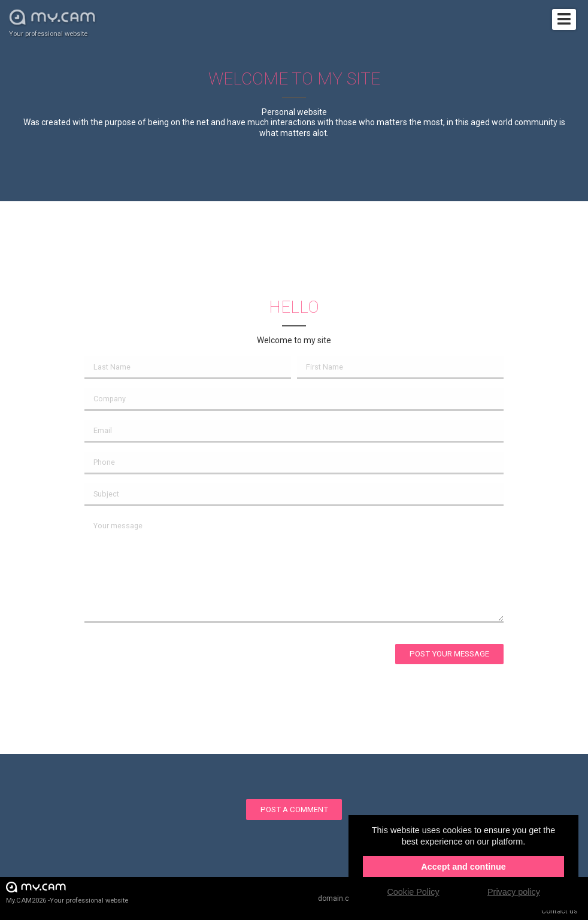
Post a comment (294, 809)
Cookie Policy (413, 892)
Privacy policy (514, 892)
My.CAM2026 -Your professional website (67, 892)
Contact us (559, 911)
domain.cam (339, 898)
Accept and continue (463, 867)
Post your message (449, 654)
